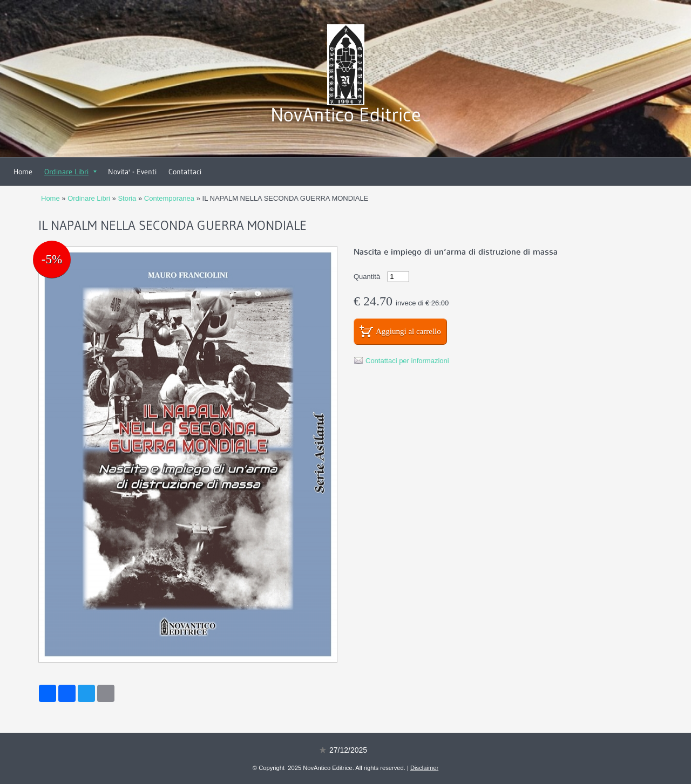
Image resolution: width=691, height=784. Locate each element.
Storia (127, 198)
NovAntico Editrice (346, 115)
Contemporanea (169, 198)
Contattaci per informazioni (407, 361)
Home (23, 172)
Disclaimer (424, 768)
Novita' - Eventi (132, 172)
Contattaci (185, 172)
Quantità (367, 277)
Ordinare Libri (70, 172)
